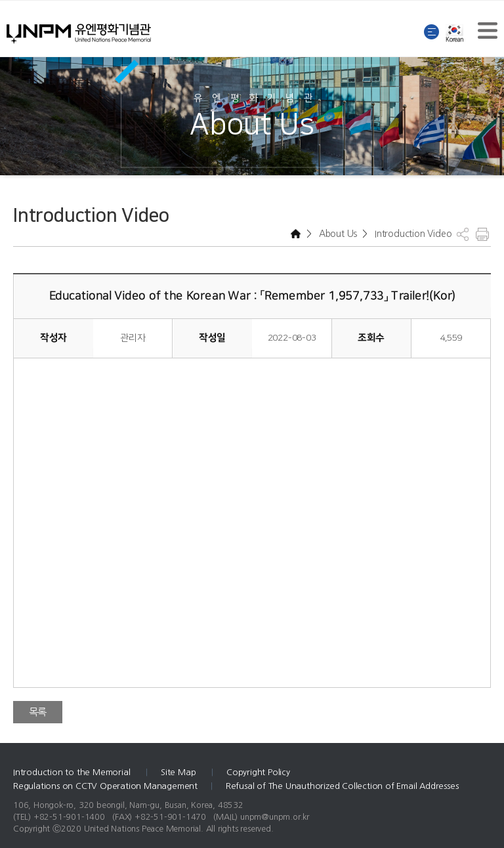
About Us (337, 234)
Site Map (179, 772)
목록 (38, 712)
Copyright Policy (258, 772)
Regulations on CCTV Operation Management (105, 786)
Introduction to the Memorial (73, 772)
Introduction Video (412, 234)
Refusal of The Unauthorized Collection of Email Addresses (342, 786)
